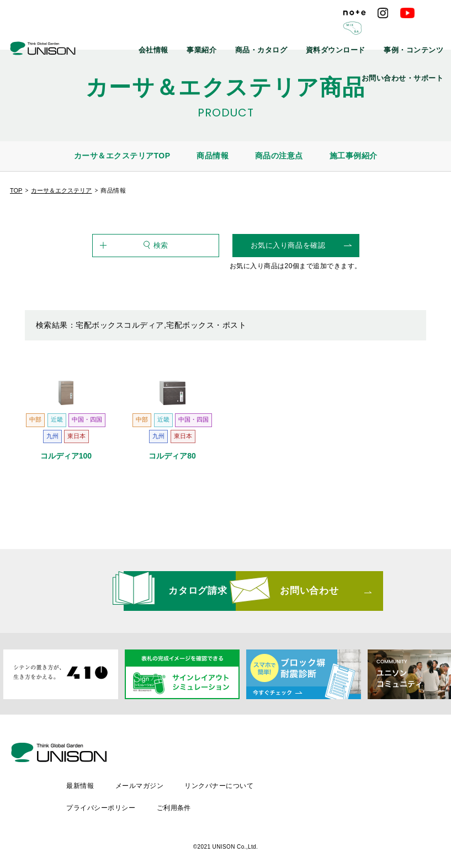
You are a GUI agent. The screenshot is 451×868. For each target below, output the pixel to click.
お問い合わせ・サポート (410, 33)
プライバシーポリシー (195, 791)
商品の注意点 (279, 156)
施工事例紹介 (354, 156)
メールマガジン (234, 773)
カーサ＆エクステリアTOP (122, 156)
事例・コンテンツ (333, 33)
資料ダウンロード (266, 33)
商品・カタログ (202, 33)
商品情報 (213, 156)
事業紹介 (151, 33)
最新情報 (174, 773)
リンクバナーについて (315, 773)
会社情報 (109, 33)
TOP (16, 190)
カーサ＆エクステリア (61, 190)
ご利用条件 (269, 791)
